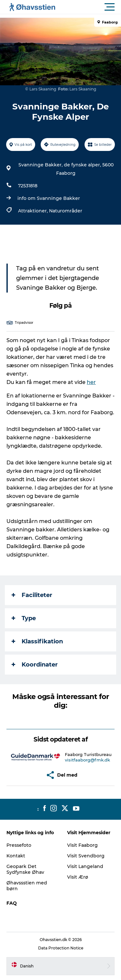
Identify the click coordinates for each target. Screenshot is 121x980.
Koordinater (35, 665)
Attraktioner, (34, 211)
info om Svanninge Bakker (49, 198)
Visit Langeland (85, 866)
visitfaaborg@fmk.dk (87, 760)
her (91, 382)
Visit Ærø (78, 877)
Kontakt (16, 856)
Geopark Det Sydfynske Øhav (25, 869)
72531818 (28, 186)
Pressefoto (19, 845)
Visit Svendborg (86, 856)
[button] (90, 7)
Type (24, 618)
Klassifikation (37, 641)
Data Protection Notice (61, 948)
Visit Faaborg (82, 845)
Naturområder (66, 211)
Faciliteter (32, 595)
